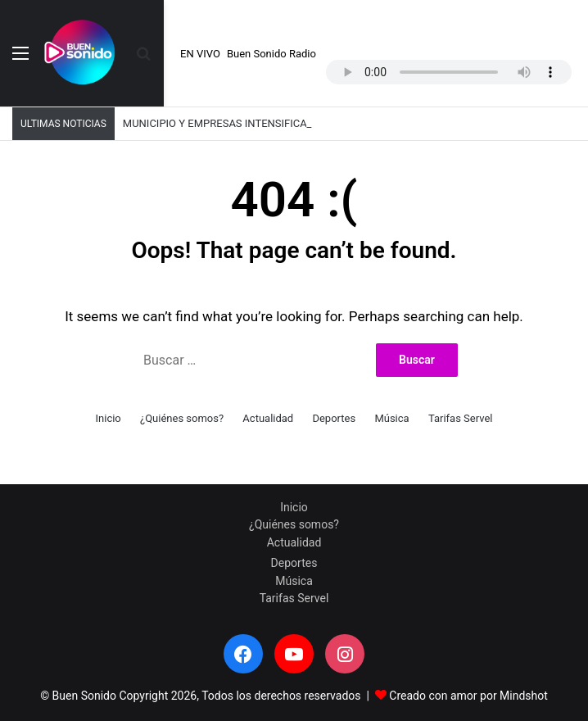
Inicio (109, 418)
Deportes (334, 418)
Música (391, 418)
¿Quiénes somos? (182, 418)
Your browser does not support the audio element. (449, 72)
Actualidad (268, 418)
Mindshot (524, 696)
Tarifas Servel (461, 418)
